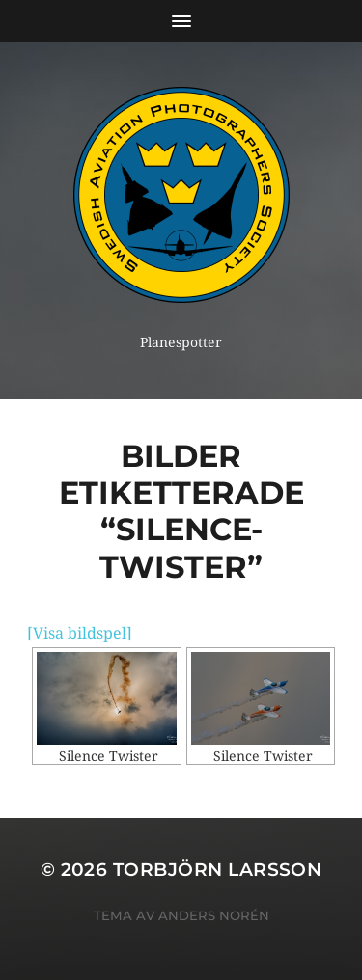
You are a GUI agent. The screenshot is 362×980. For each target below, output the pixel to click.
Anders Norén (214, 915)
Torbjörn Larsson (218, 870)
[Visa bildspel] (80, 633)
